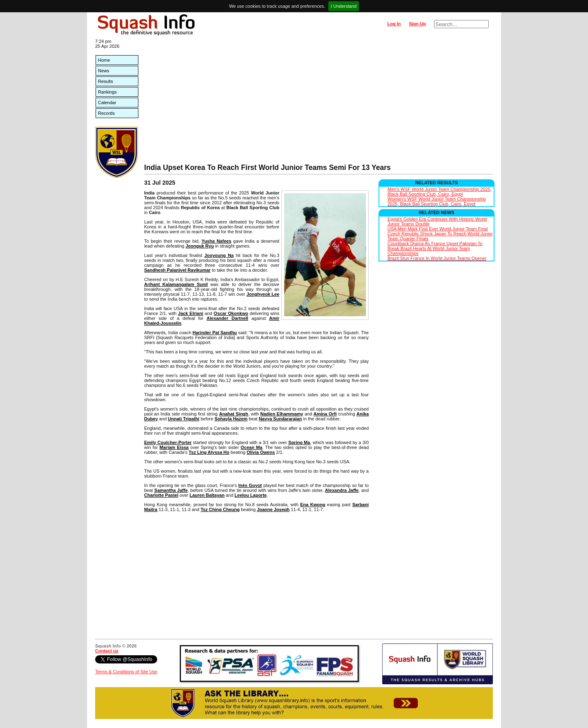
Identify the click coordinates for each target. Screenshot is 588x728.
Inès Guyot (250, 485)
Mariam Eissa (174, 447)
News (104, 71)
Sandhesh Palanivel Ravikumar (177, 270)
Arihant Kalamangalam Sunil (176, 284)
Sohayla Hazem (231, 419)
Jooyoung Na (219, 255)
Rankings (107, 92)
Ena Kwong (313, 505)
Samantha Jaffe (171, 490)
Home (104, 60)
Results (106, 81)
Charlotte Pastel (161, 495)
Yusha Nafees (216, 241)
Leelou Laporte (251, 495)
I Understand (344, 6)
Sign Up (417, 24)
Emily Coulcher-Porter (168, 442)
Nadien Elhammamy (282, 414)
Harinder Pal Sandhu (215, 333)
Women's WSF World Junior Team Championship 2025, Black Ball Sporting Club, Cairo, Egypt (437, 201)
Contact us (107, 651)
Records (106, 113)
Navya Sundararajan (281, 419)
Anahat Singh (233, 414)
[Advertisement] (318, 102)
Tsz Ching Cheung (220, 509)
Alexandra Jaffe (342, 490)
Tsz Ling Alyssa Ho (209, 452)
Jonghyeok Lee (263, 294)
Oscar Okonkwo (231, 313)
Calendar (107, 103)
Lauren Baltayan (207, 495)
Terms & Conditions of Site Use (126, 672)
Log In (394, 24)
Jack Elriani (191, 313)
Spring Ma (299, 442)
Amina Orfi (325, 414)
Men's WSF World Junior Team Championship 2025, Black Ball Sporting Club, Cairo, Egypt (440, 192)
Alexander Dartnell (227, 318)
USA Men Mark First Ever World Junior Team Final (438, 229)
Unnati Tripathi (184, 419)
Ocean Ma (251, 447)
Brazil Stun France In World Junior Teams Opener (437, 258)
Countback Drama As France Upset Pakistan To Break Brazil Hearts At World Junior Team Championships (435, 248)
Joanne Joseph (273, 509)
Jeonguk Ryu (200, 246)
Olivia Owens (261, 452)
